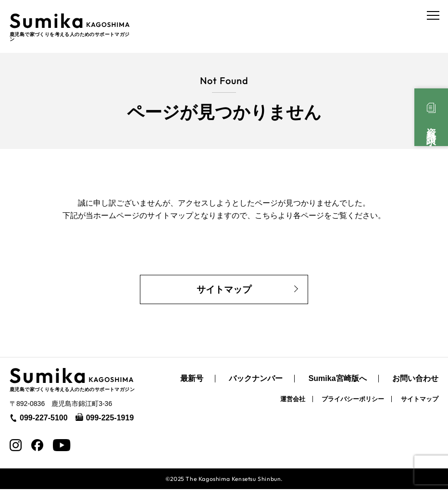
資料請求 (431, 126)
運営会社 (293, 401)
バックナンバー (256, 381)
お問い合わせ (415, 381)
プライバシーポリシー (353, 401)
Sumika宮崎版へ (338, 381)
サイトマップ (224, 289)
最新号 (192, 381)
